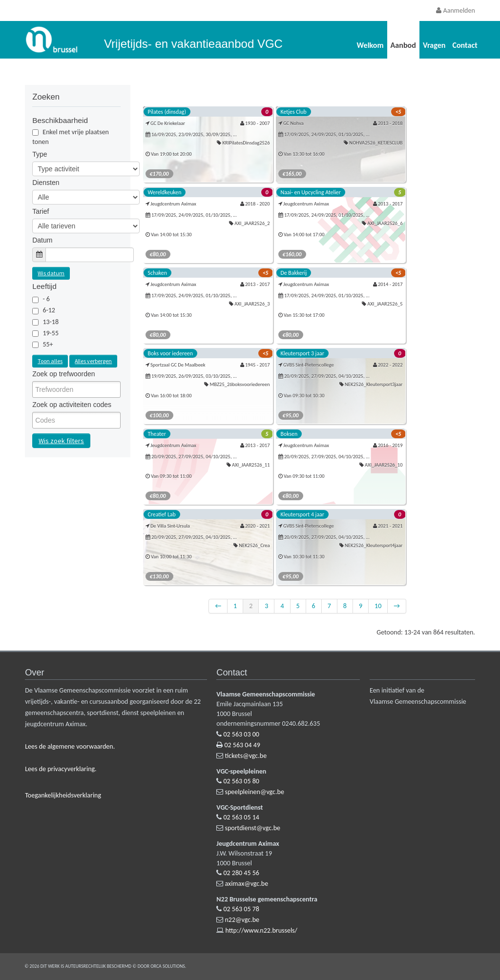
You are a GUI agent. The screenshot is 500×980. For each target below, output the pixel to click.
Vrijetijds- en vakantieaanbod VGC (193, 44)
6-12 (49, 310)
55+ (48, 344)
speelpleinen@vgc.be (255, 792)
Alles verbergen (93, 361)
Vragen (434, 45)
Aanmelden (455, 10)
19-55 (51, 333)
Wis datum (51, 273)
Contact (465, 45)
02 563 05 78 (241, 909)
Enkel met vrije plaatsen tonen (71, 137)
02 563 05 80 (241, 781)
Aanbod (403, 45)
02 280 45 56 (241, 873)
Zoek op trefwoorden (63, 374)
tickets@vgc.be (246, 756)
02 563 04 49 (242, 745)
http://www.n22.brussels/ (261, 930)
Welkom (370, 45)
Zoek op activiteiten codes (72, 405)
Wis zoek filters (61, 441)
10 (378, 606)
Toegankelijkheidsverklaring (63, 795)
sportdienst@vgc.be (253, 828)
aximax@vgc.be (247, 884)
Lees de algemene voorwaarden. (70, 746)
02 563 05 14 (241, 817)
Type (40, 154)
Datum (42, 240)
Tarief (41, 211)
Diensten (46, 183)
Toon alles (50, 361)
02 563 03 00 (241, 734)
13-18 (51, 322)
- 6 (46, 299)
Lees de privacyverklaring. (61, 769)
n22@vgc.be (242, 920)
